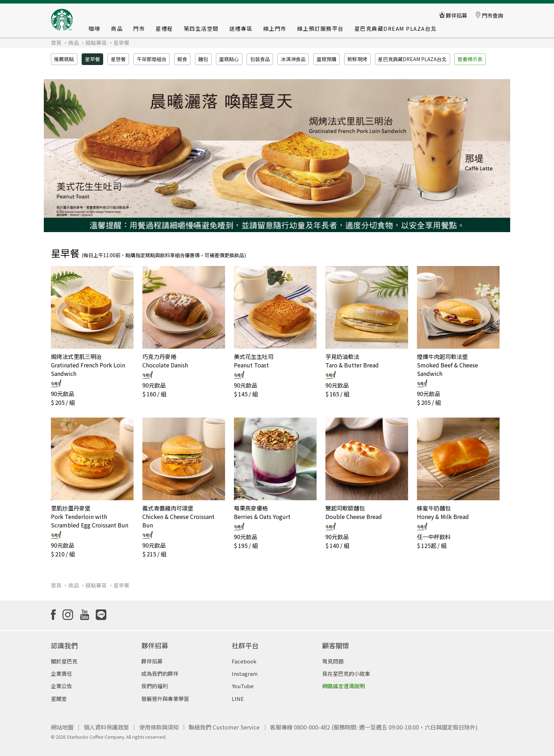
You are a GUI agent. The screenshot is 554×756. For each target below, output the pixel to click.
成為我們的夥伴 (160, 670)
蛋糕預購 (326, 59)
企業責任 (61, 670)
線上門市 (275, 28)
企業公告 (61, 683)
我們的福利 (155, 683)
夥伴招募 (152, 658)
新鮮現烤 (357, 59)
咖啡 (95, 28)
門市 (139, 28)
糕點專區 (96, 43)
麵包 (203, 59)
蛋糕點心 (229, 59)
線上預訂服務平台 (320, 28)
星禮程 (164, 28)
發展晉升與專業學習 (165, 695)
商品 (117, 28)
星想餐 (118, 59)
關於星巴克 (64, 658)
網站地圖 (62, 724)
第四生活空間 (201, 28)
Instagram (245, 670)
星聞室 (59, 695)
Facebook (244, 658)
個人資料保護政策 (106, 724)
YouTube (243, 683)
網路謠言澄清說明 (343, 683)
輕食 (182, 59)
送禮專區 (241, 28)
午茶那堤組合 (152, 59)
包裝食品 (260, 59)
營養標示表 (470, 59)
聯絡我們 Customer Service (224, 724)
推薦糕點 (64, 59)
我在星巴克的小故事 (346, 670)
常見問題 (333, 658)
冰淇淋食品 (293, 59)
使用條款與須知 (159, 724)
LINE (238, 695)
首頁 (56, 43)
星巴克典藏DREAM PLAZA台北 (396, 28)
